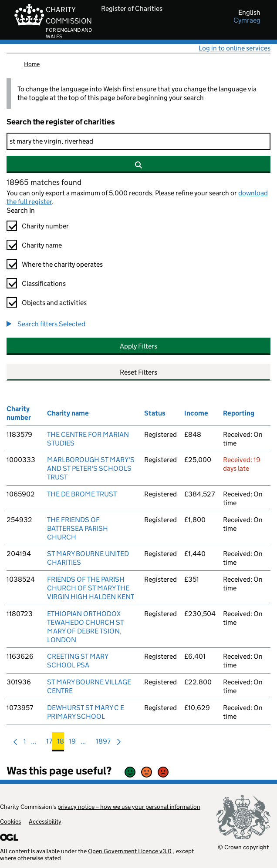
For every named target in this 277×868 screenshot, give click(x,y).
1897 (103, 743)
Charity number (45, 226)
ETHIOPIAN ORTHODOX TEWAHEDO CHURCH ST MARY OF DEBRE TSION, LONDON (85, 627)
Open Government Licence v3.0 (130, 851)
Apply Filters (138, 346)
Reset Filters (138, 372)
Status (155, 413)
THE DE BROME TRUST (82, 494)
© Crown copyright (243, 847)
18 (61, 743)
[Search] (138, 141)
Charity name (42, 245)
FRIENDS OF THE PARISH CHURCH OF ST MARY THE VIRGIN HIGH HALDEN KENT (91, 588)
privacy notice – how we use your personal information (129, 807)
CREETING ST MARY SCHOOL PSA (78, 661)
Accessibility (45, 821)
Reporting (239, 413)
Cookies (10, 821)
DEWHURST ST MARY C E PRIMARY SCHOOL (86, 712)
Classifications (44, 283)
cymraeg (247, 20)
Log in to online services (235, 48)
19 (72, 743)
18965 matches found (44, 182)
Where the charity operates (62, 264)
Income (196, 413)
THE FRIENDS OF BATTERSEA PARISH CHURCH (78, 528)
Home (32, 64)
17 (49, 743)
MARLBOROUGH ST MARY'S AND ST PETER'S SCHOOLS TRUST (91, 468)
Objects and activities (54, 303)
